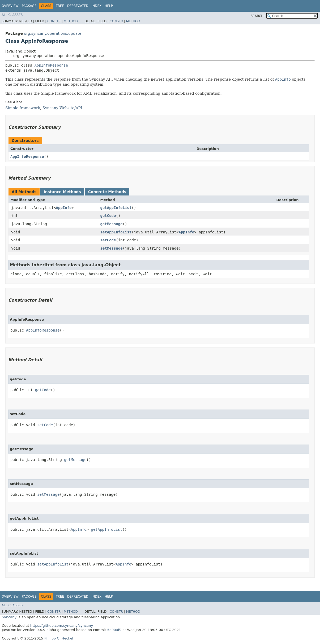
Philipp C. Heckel (59, 638)
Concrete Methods (107, 192)
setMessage (111, 248)
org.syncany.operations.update (53, 33)
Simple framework (23, 108)
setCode (108, 240)
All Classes (12, 15)
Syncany (9, 617)
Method (71, 21)
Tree (60, 6)
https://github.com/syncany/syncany (62, 626)
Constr (54, 21)
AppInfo (64, 208)
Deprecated (78, 6)
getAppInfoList (116, 208)
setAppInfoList (116, 232)
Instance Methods (62, 192)
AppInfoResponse (51, 65)
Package (29, 6)
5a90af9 (114, 630)
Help (109, 6)
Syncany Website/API (62, 108)
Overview (10, 6)
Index (97, 6)
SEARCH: (258, 16)
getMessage (111, 224)
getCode (108, 216)
